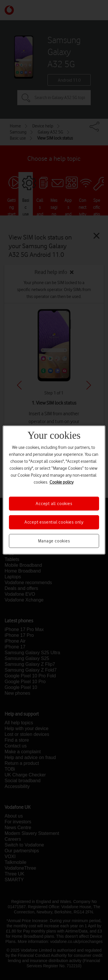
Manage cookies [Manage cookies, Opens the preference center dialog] (54, 541)
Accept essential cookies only (54, 522)
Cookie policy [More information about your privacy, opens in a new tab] (61, 482)
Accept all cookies (54, 504)
